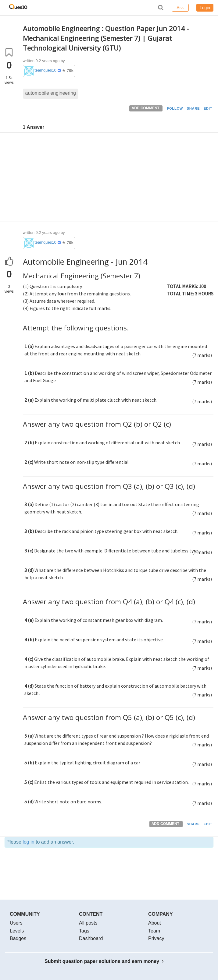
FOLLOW (175, 108)
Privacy (156, 938)
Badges (18, 938)
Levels (17, 931)
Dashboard (91, 938)
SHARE (193, 108)
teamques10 (45, 70)
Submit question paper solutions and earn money (104, 961)
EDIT (208, 108)
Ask (180, 8)
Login (205, 8)
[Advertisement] (118, 178)
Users (16, 923)
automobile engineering (51, 93)
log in (28, 842)
